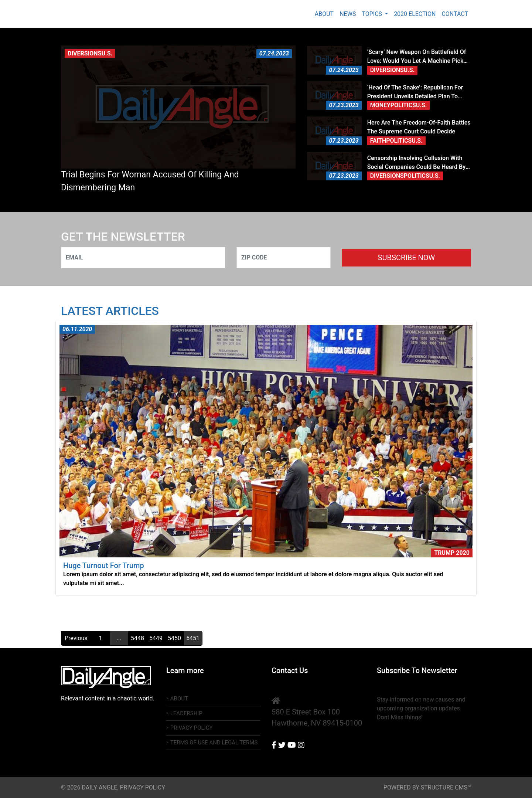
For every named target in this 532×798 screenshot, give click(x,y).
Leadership (186, 713)
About (324, 14)
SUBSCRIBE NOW (407, 258)
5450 (174, 638)
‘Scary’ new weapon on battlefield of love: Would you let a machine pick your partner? (417, 57)
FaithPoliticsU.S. (396, 141)
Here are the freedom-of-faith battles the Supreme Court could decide (419, 127)
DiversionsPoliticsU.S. (405, 176)
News (348, 14)
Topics (373, 14)
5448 (137, 638)
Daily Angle (108, 14)
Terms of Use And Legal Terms (214, 743)
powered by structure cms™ (427, 787)
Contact (455, 14)
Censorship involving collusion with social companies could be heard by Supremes (417, 163)
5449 (156, 638)
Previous (76, 638)
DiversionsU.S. (90, 53)
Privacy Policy (192, 728)
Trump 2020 (452, 553)
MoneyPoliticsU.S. (399, 105)
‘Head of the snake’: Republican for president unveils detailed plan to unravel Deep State (415, 92)
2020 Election (415, 14)
